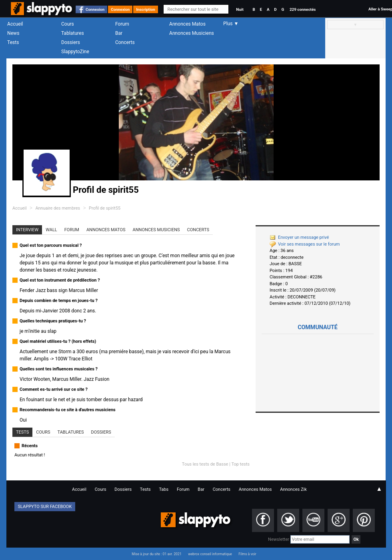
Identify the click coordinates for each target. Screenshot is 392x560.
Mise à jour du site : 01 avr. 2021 (156, 554)
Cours (68, 24)
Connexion (95, 9)
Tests (13, 42)
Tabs (164, 489)
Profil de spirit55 (105, 208)
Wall (51, 230)
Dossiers (71, 42)
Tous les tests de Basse (205, 464)
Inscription (146, 9)
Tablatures (73, 33)
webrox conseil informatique (210, 554)
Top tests (240, 464)
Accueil (15, 24)
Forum (122, 24)
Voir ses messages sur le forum (305, 244)
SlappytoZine (75, 52)
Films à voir (247, 554)
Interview (27, 230)
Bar (119, 33)
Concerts (125, 42)
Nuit (240, 9)
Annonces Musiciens (192, 33)
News (13, 33)
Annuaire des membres (58, 208)
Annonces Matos (187, 24)
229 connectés (303, 9)
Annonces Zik (293, 489)
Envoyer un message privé (299, 237)
